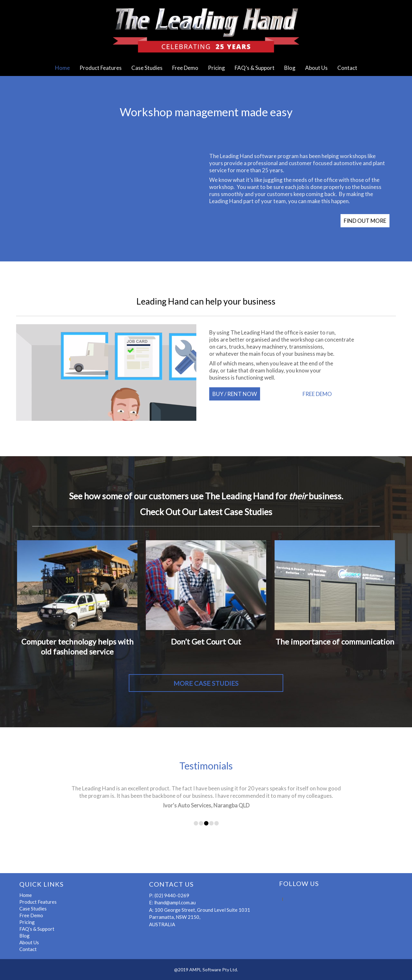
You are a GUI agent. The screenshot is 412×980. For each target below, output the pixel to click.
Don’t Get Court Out (206, 641)
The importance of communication (335, 641)
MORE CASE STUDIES (206, 683)
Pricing (216, 68)
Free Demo (185, 68)
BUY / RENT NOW (235, 394)
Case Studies (147, 68)
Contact (347, 68)
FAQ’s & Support (255, 68)
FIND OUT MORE (365, 221)
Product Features (101, 68)
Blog (290, 68)
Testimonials (206, 766)
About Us (316, 68)
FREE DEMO (317, 394)
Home (62, 68)
